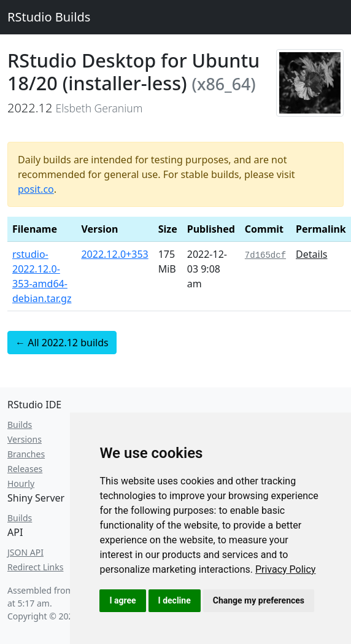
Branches (26, 454)
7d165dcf (265, 255)
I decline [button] (175, 600)
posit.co (36, 189)
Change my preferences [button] (259, 600)
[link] (286, 569)
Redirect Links (35, 567)
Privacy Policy (286, 569)
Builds (20, 425)
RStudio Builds (49, 17)
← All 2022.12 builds (62, 343)
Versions (25, 439)
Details (311, 254)
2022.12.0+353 (114, 254)
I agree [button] (122, 600)
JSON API (25, 552)
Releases (25, 469)
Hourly (21, 483)
